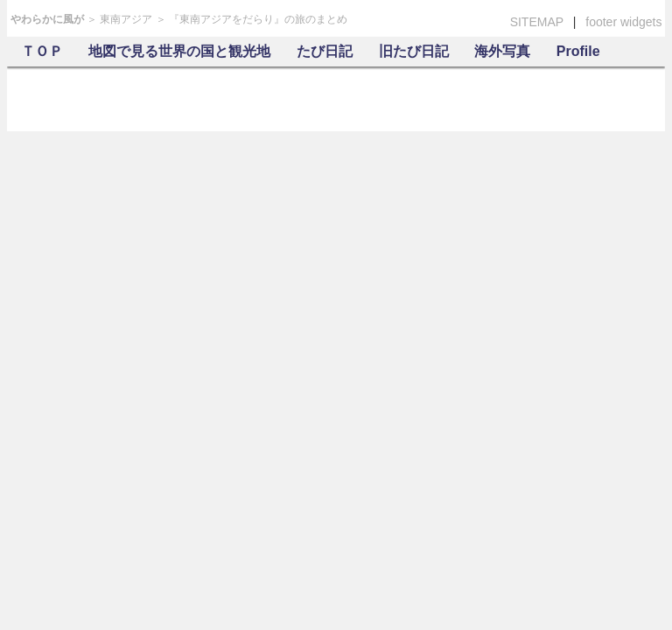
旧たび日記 (414, 51)
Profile (578, 51)
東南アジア (126, 19)
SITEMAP (537, 22)
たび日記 (325, 51)
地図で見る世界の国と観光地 (179, 51)
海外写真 (502, 51)
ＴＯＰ (42, 51)
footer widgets (623, 22)
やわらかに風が (47, 19)
